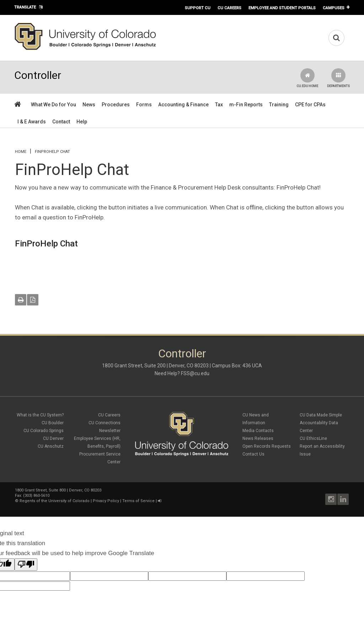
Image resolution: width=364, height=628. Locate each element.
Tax (219, 105)
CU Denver (53, 438)
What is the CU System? (40, 415)
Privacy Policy (106, 501)
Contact (61, 122)
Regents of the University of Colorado (55, 501)
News (89, 105)
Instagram (331, 499)
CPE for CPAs (310, 105)
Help (82, 122)
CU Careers (229, 8)
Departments (338, 78)
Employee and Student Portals (282, 8)
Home (21, 152)
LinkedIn (343, 499)
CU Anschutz (51, 446)
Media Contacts (258, 431)
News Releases (258, 438)
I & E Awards (32, 122)
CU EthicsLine (313, 438)
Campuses (334, 8)
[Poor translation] (26, 565)
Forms (144, 105)
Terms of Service (138, 501)
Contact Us (253, 454)
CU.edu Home (307, 78)
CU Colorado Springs (44, 431)
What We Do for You (53, 105)
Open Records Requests (267, 446)
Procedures (116, 105)
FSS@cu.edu (195, 373)
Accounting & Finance (183, 105)
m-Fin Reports (246, 105)
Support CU (198, 8)
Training (279, 105)
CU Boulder (53, 423)
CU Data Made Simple (321, 415)
